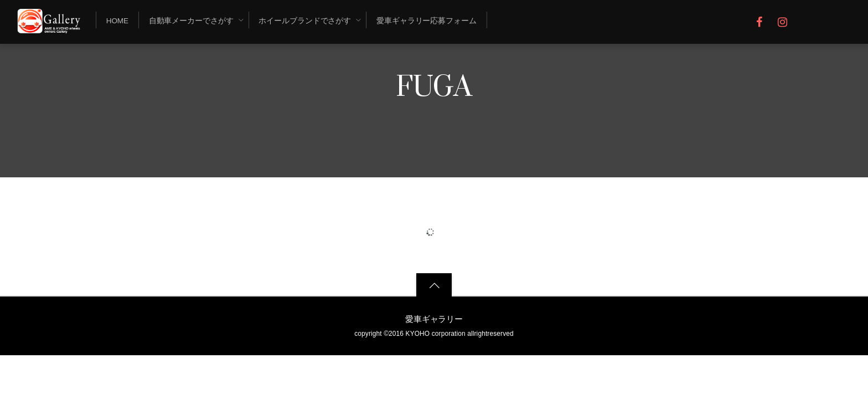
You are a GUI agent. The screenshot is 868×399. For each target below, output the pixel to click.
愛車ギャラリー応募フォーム (427, 21)
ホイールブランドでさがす (305, 21)
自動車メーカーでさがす (191, 21)
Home (117, 21)
